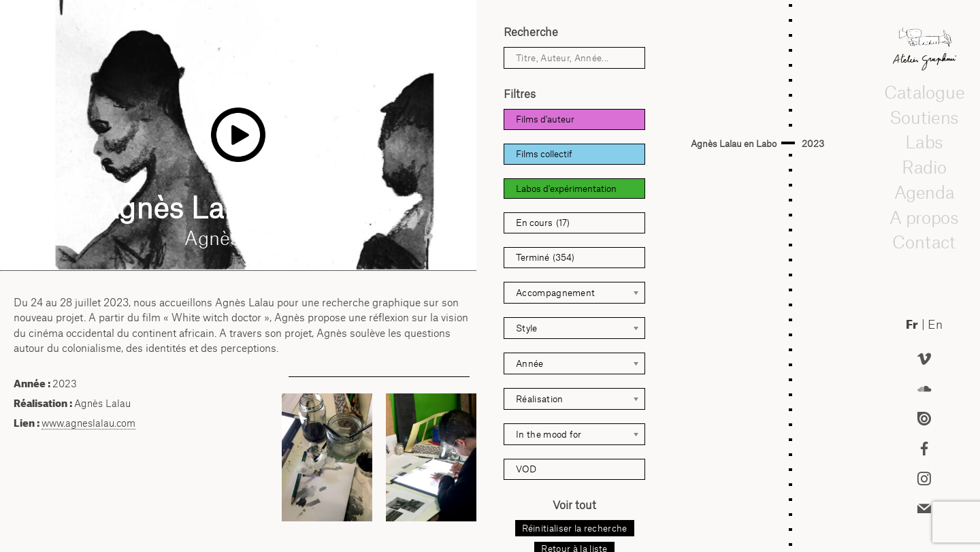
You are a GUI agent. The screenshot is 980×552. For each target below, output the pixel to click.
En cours (543, 223)
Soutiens (924, 117)
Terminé (545, 258)
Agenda (924, 192)
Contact (925, 242)
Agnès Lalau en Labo (734, 144)
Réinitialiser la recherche (575, 528)
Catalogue (924, 92)
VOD (526, 469)
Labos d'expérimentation (566, 189)
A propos (924, 217)
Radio (924, 167)
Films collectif (544, 154)
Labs (924, 142)
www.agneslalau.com (88, 423)
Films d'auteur (545, 119)
